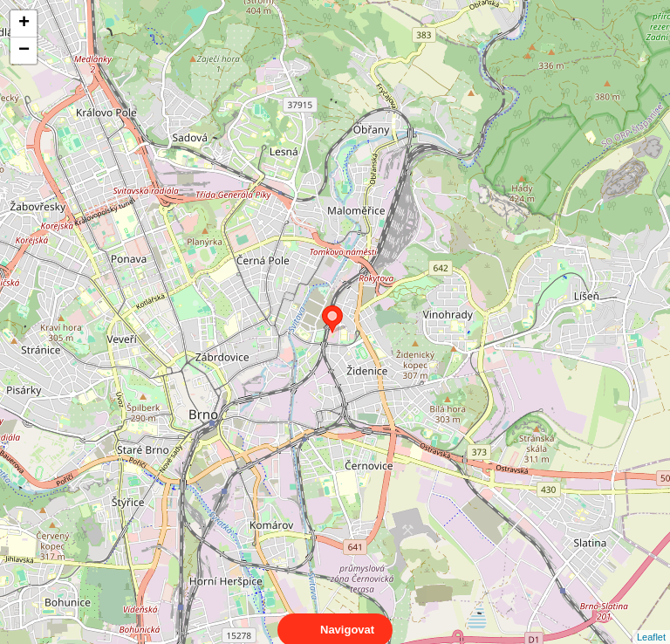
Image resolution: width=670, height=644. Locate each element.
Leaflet (651, 621)
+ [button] (24, 24)
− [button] (24, 51)
